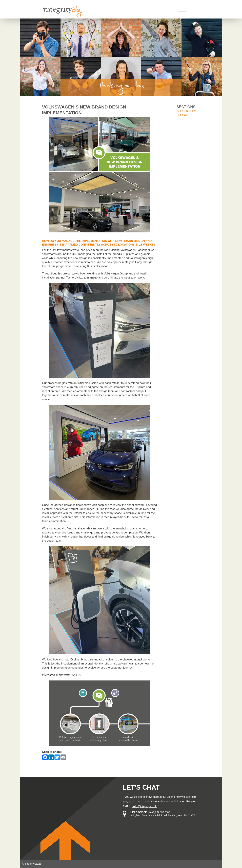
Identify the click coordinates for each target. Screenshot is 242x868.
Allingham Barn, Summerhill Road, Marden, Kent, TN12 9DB (163, 815)
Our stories (186, 111)
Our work (185, 115)
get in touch (136, 801)
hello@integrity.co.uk (144, 806)
